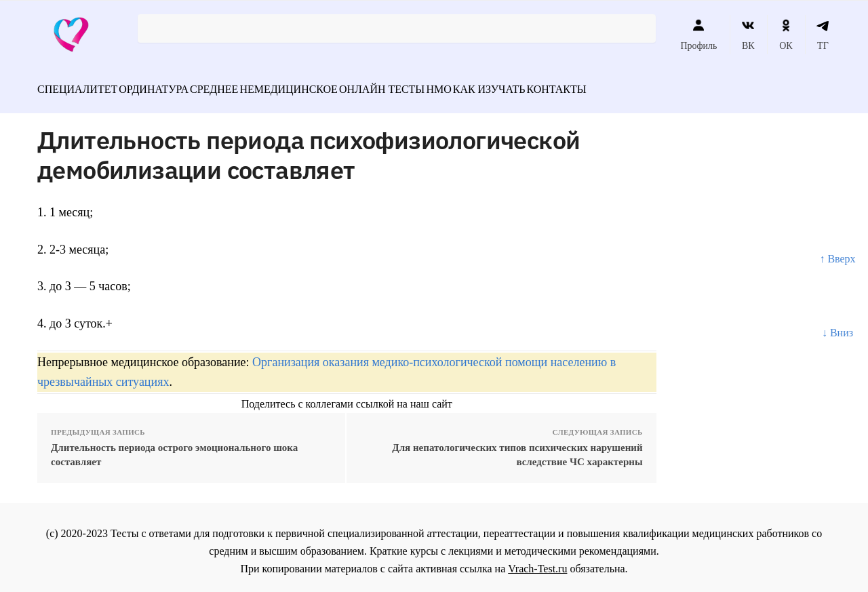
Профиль (698, 35)
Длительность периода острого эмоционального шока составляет (174, 447)
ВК (748, 35)
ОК (786, 35)
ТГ (823, 35)
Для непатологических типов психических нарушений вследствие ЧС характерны (517, 447)
